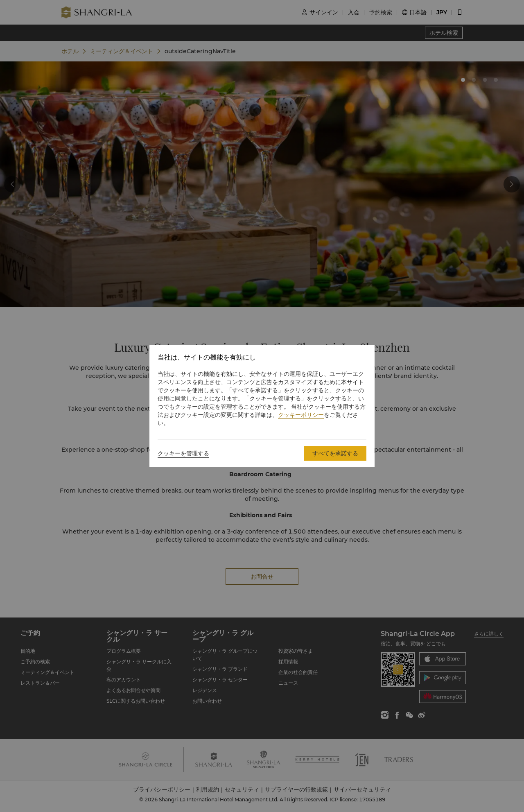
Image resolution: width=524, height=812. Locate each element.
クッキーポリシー (301, 415)
